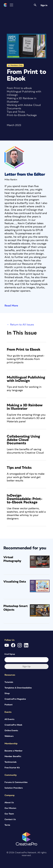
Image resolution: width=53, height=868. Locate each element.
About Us (9, 803)
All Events (9, 719)
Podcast (9, 705)
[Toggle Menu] (11, 5)
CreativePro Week (13, 725)
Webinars (9, 736)
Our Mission (10, 808)
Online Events (11, 731)
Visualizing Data (15, 582)
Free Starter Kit (12, 768)
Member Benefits (13, 756)
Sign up (26, 666)
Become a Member (13, 751)
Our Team (9, 814)
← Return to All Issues (20, 325)
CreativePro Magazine (15, 699)
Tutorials (9, 682)
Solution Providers (14, 788)
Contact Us (10, 819)
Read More (11, 306)
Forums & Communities (16, 782)
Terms (7, 825)
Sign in (44, 5)
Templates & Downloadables (18, 688)
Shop (7, 693)
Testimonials (11, 762)
